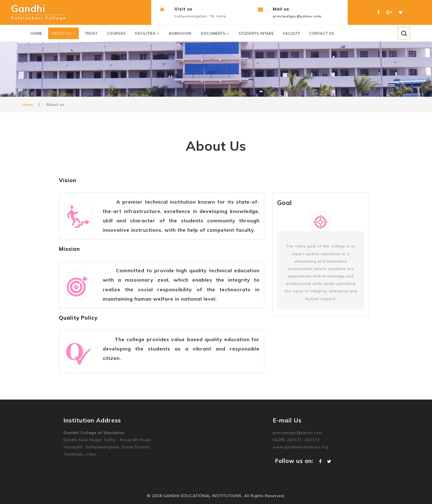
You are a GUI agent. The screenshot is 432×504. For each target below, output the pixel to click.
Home (36, 33)
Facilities (147, 33)
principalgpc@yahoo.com (297, 16)
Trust (91, 33)
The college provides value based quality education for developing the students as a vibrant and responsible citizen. (181, 349)
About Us (64, 33)
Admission (180, 33)
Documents (215, 33)
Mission (69, 249)
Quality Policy (78, 318)
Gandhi (39, 10)
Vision (68, 180)
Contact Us (322, 33)
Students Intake (256, 33)
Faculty (292, 33)
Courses (116, 33)
